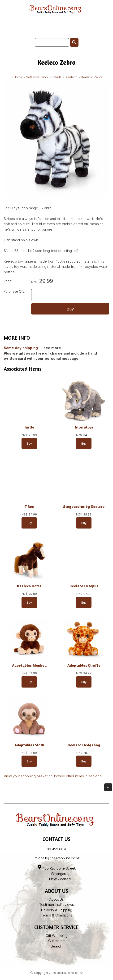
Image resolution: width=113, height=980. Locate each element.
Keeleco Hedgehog (84, 745)
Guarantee (56, 941)
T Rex (29, 507)
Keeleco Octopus (84, 586)
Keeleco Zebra (92, 77)
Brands (57, 77)
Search (56, 946)
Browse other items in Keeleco (77, 776)
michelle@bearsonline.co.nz (57, 858)
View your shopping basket (26, 776)
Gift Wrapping (57, 936)
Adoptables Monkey (29, 665)
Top (108, 787)
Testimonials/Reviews (57, 905)
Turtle (29, 427)
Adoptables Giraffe (84, 665)
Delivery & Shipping (57, 910)
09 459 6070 (57, 849)
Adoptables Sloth (29, 745)
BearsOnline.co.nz (70, 973)
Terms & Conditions (57, 915)
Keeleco (71, 77)
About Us (56, 899)
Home (18, 77)
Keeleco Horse (29, 586)
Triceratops (84, 427)
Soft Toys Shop (37, 77)
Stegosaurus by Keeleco (84, 507)
